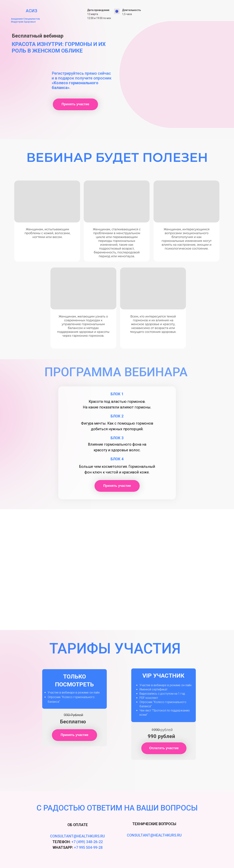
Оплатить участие (168, 748)
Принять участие (80, 104)
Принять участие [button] (79, 735)
